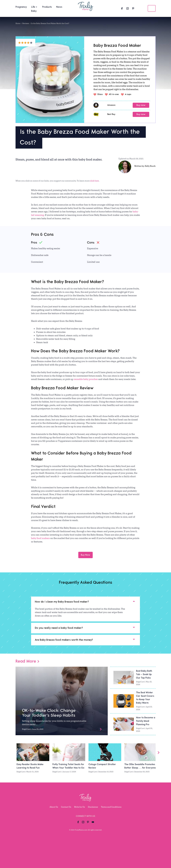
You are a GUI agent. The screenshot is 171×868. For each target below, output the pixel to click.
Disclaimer (93, 807)
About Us (54, 807)
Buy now (141, 105)
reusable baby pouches (86, 379)
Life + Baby (34, 9)
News (59, 7)
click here (94, 181)
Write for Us (80, 807)
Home (18, 23)
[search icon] (152, 8)
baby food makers (40, 538)
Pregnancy (21, 7)
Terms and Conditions (111, 807)
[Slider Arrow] (159, 752)
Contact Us (66, 807)
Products (47, 7)
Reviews (26, 23)
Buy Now (85, 555)
